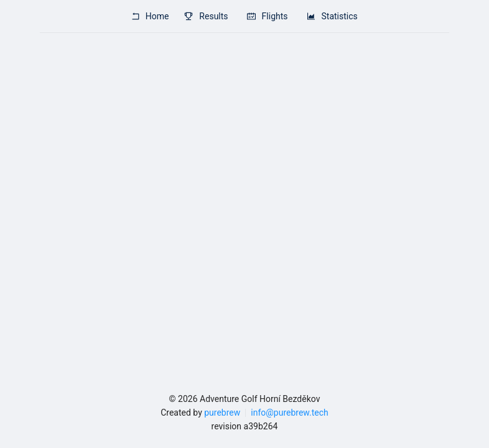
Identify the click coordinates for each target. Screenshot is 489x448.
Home (150, 16)
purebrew (222, 413)
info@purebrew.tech (289, 413)
